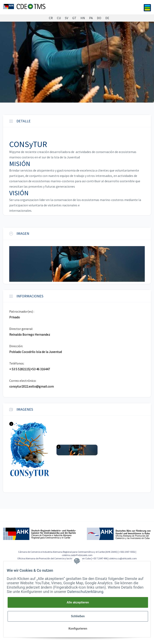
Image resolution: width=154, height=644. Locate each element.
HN (83, 18)
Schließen (78, 616)
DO (99, 18)
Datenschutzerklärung (85, 592)
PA (91, 18)
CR (51, 18)
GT (74, 18)
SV (67, 18)
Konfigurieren (78, 629)
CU (59, 18)
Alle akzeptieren (78, 602)
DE (107, 18)
